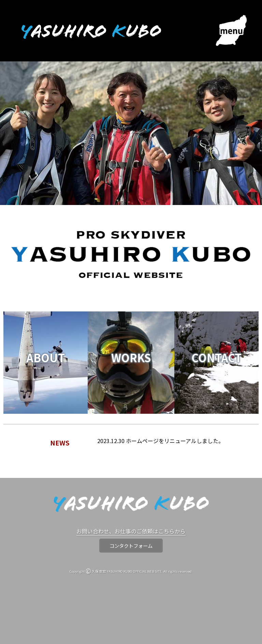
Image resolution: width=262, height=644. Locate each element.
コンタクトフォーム (131, 546)
